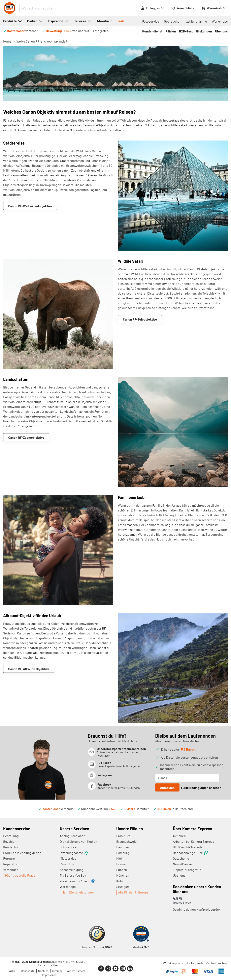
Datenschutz (27, 971)
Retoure (9, 858)
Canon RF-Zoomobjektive (26, 437)
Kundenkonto (13, 847)
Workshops (220, 21)
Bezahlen (10, 841)
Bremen (122, 864)
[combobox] (76, 8)
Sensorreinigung (72, 870)
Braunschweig (126, 841)
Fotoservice (151, 21)
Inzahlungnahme (195, 21)
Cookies (44, 971)
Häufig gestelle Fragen (21, 875)
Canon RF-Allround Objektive (29, 669)
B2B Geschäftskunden (189, 847)
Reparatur (10, 864)
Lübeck (122, 870)
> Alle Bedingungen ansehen (201, 788)
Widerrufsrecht (76, 971)
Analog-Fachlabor (72, 836)
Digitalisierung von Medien (78, 841)
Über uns (221, 31)
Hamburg (123, 853)
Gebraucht (171, 21)
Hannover (123, 847)
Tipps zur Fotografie (187, 870)
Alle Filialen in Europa (133, 892)
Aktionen (179, 836)
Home (7, 41)
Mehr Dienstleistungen (78, 892)
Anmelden (167, 788)
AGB (12, 971)
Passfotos (67, 864)
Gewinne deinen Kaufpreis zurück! (197, 909)
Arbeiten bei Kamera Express (193, 841)
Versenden (11, 870)
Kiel (119, 858)
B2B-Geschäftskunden (195, 31)
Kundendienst (152, 31)
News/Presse (182, 864)
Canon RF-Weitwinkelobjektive (30, 206)
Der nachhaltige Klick (191, 853)
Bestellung (11, 836)
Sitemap (58, 971)
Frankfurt (123, 836)
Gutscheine (181, 858)
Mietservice (68, 858)
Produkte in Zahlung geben (22, 853)
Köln (120, 881)
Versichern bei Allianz (77, 881)
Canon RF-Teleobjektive (140, 319)
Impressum (49, 975)
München (123, 875)
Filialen (171, 31)
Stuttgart (123, 887)
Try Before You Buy (73, 875)
